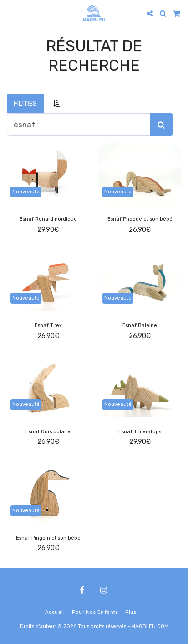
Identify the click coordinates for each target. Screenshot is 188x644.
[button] (10, 13)
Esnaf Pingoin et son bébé (48, 538)
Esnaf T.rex (48, 325)
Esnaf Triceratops (140, 432)
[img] (48, 174)
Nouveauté (26, 192)
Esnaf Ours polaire (48, 432)
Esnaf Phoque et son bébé (140, 219)
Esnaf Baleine (140, 325)
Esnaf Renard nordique (48, 219)
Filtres (25, 104)
